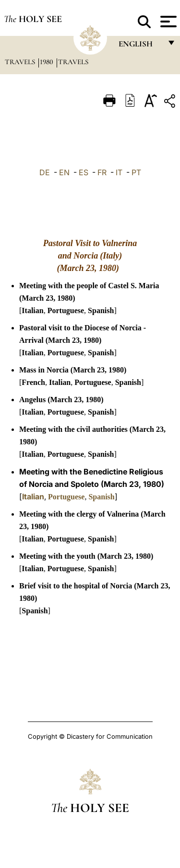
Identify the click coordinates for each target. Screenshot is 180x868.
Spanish (101, 310)
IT (119, 172)
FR (102, 172)
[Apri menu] (167, 22)
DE (45, 172)
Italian (32, 310)
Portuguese (66, 310)
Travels (21, 62)
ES (84, 172)
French (33, 382)
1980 (48, 62)
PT (136, 172)
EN (64, 172)
